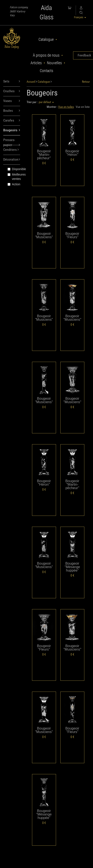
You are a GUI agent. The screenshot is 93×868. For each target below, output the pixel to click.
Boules (12, 111)
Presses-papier (12, 141)
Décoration (12, 160)
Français (80, 17)
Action (14, 184)
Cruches (12, 91)
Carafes (12, 121)
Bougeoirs (12, 130)
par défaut (46, 102)
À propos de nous (46, 55)
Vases (12, 101)
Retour (86, 82)
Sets (12, 81)
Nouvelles (54, 63)
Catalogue (46, 39)
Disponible (14, 169)
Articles (36, 63)
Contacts (46, 71)
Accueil (31, 82)
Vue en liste (83, 107)
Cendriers (11, 150)
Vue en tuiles (66, 107)
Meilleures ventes (14, 177)
